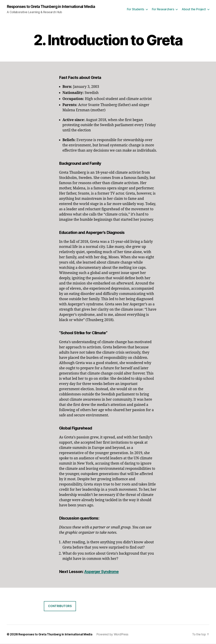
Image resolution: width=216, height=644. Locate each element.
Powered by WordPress (115, 634)
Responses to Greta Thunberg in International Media (54, 7)
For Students (136, 9)
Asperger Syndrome (103, 572)
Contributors (60, 606)
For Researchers (163, 9)
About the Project (194, 9)
